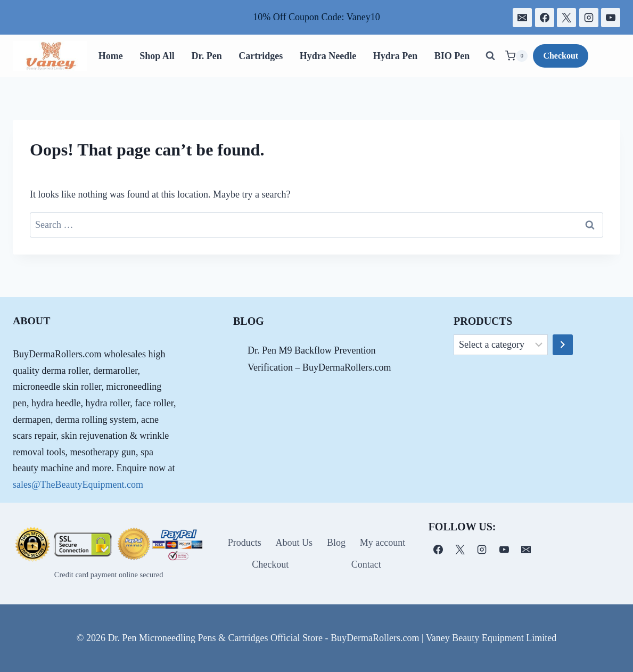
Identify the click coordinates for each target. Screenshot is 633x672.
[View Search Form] (490, 56)
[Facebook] (545, 18)
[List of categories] (501, 345)
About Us (294, 543)
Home (111, 56)
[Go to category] (563, 345)
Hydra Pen (396, 56)
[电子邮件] (522, 18)
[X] (566, 18)
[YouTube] (611, 18)
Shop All (157, 56)
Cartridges (261, 56)
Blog (336, 543)
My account (383, 543)
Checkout (561, 56)
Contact (366, 564)
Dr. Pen (206, 56)
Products (245, 543)
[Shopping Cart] (516, 56)
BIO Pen (452, 56)
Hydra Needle (328, 56)
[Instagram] (589, 18)
